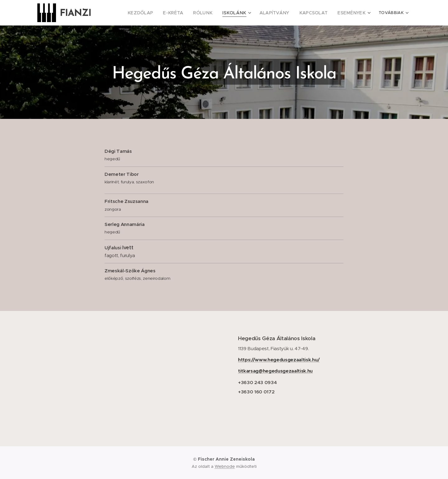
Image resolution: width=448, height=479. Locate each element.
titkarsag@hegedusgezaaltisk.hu (275, 371)
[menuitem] (130, 13)
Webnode (225, 466)
